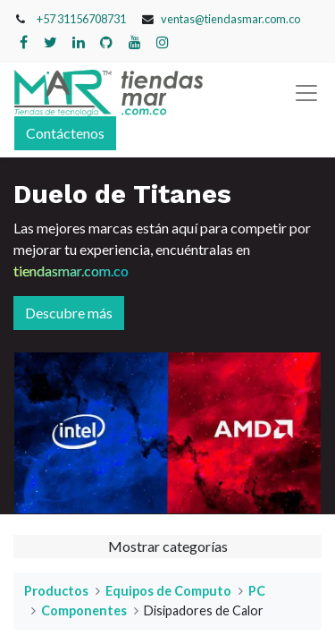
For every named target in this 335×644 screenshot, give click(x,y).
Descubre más (69, 313)
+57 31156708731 (81, 19)
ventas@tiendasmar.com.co (230, 19)
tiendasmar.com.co (71, 271)
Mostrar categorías (168, 546)
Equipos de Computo (168, 591)
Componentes (84, 610)
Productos (56, 591)
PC (257, 591)
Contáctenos (65, 133)
